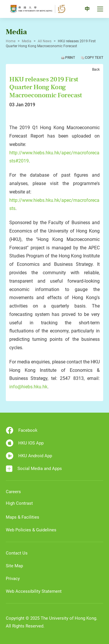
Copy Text (94, 58)
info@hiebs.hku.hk (28, 387)
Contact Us (17, 553)
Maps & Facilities (23, 517)
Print (70, 58)
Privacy (13, 579)
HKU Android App (29, 456)
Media (27, 41)
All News (45, 41)
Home (11, 41)
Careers (13, 492)
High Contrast (19, 503)
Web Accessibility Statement (34, 591)
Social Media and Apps (34, 469)
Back (96, 69)
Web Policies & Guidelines (31, 530)
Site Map (14, 566)
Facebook (22, 430)
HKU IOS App (25, 443)
